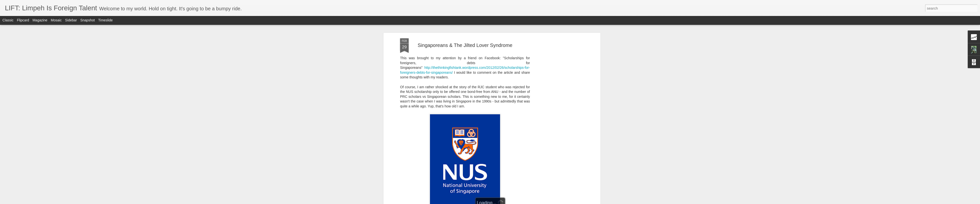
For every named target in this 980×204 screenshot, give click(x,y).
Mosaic (56, 20)
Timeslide (105, 20)
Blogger (505, 201)
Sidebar (71, 20)
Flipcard (23, 20)
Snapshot (88, 20)
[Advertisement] (557, 102)
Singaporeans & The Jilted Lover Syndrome (465, 32)
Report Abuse (520, 201)
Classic (8, 20)
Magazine (40, 20)
